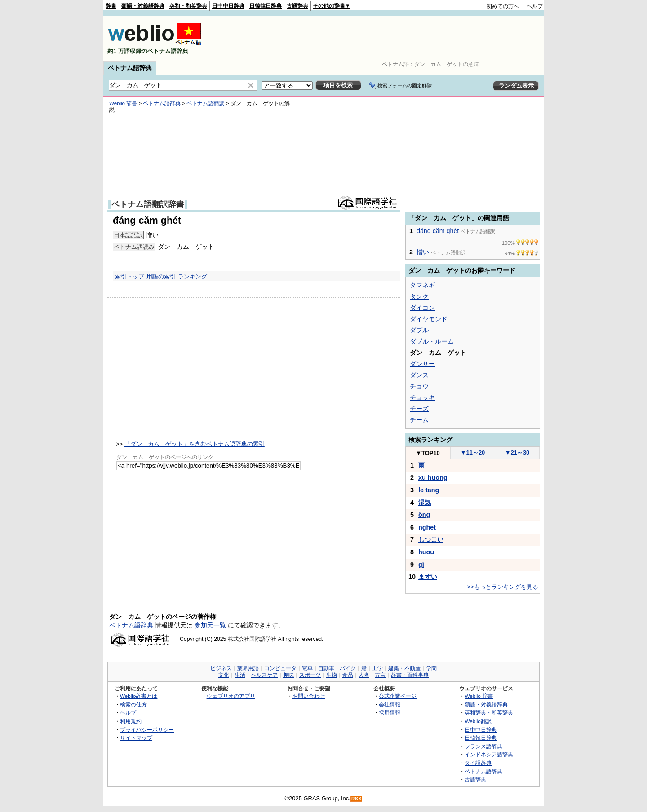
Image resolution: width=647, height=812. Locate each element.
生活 (240, 675)
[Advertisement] (379, 39)
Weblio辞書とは (139, 696)
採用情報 (390, 713)
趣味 (288, 675)
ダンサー (422, 364)
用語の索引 (161, 276)
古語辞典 (297, 6)
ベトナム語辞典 (130, 68)
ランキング (193, 276)
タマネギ (422, 285)
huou (426, 552)
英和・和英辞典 (188, 6)
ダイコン (422, 308)
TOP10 (428, 453)
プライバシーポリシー (147, 730)
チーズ (419, 409)
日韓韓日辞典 (266, 6)
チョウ (419, 386)
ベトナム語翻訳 (205, 103)
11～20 (473, 452)
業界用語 (248, 668)
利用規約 (131, 721)
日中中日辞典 (228, 6)
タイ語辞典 (478, 763)
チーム (419, 420)
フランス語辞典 (483, 746)
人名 (364, 675)
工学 (377, 668)
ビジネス (221, 668)
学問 (431, 668)
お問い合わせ (309, 696)
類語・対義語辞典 (143, 6)
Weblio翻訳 (478, 721)
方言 (380, 675)
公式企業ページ (398, 696)
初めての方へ (503, 6)
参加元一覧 (210, 625)
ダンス (419, 375)
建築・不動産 (404, 668)
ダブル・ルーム (432, 341)
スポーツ (310, 675)
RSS (357, 799)
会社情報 (390, 704)
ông (424, 515)
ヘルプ (535, 6)
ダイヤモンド (429, 319)
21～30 (517, 452)
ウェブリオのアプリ (231, 696)
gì (421, 565)
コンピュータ (280, 668)
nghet (427, 527)
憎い (423, 252)
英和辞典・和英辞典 (489, 713)
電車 (307, 668)
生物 (332, 675)
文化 (224, 675)
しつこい (431, 539)
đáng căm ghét (438, 231)
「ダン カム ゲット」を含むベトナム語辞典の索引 (195, 444)
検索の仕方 (133, 704)
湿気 (425, 503)
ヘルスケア (264, 675)
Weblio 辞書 (123, 103)
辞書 (111, 6)
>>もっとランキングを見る (503, 587)
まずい (428, 577)
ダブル (419, 330)
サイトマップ (136, 738)
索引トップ (130, 276)
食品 (348, 675)
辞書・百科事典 (410, 675)
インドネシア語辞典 (489, 754)
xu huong (433, 477)
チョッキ (422, 397)
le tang (429, 490)
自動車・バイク (337, 668)
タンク (419, 296)
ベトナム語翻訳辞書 (148, 204)
